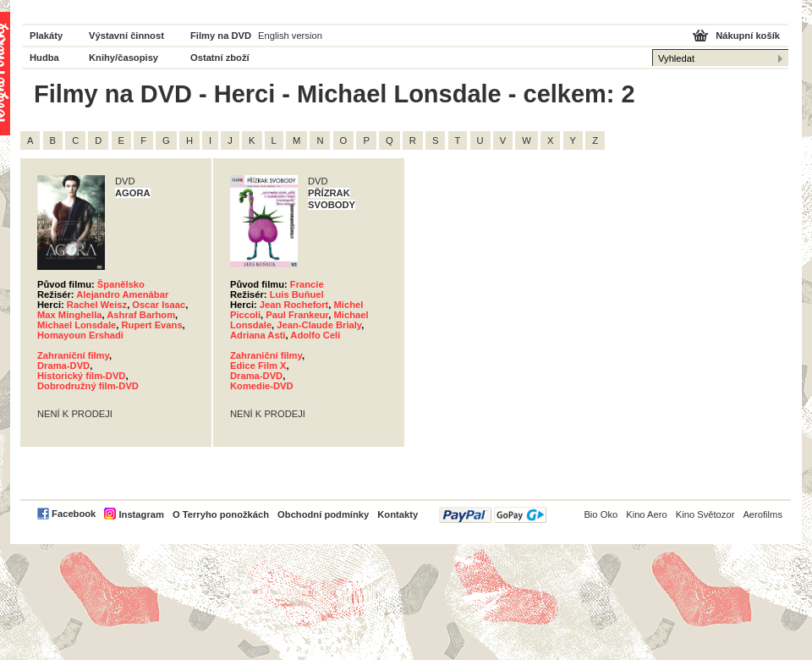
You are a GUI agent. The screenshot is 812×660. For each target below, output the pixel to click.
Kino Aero (647, 514)
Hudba (44, 58)
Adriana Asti (258, 335)
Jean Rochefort (294, 305)
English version (290, 36)
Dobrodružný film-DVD (88, 386)
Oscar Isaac (159, 305)
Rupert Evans (151, 325)
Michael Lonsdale (77, 325)
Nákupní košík (748, 36)
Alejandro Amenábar (122, 294)
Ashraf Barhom (141, 315)
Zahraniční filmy (73, 355)
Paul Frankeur (297, 315)
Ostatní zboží (220, 58)
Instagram (141, 514)
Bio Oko (601, 514)
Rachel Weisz (97, 305)
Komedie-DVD (262, 386)
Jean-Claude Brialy (319, 325)
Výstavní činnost (126, 36)
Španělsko (121, 284)
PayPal (493, 515)
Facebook (74, 514)
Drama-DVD (63, 366)
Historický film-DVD (81, 376)
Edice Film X (258, 366)
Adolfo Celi (315, 335)
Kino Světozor (705, 514)
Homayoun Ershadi (80, 335)
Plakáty (46, 36)
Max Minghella (69, 315)
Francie (307, 284)
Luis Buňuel (297, 294)
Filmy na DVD (221, 36)
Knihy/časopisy (123, 58)
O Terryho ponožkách (221, 514)
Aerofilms (763, 514)
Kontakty (398, 514)
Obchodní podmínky (323, 514)
